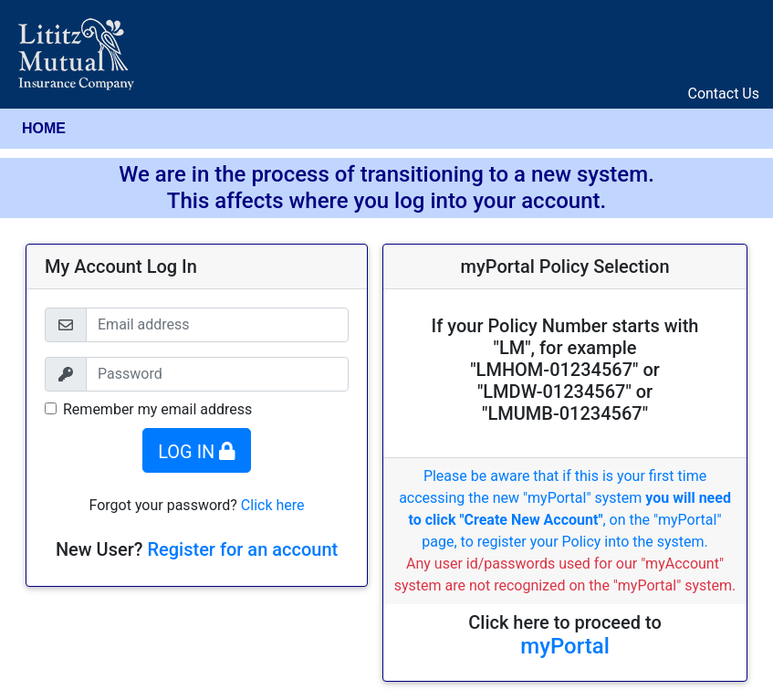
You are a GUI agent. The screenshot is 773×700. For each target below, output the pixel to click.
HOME (44, 128)
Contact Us (723, 94)
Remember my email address (157, 409)
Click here (273, 505)
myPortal (565, 646)
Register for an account (242, 549)
